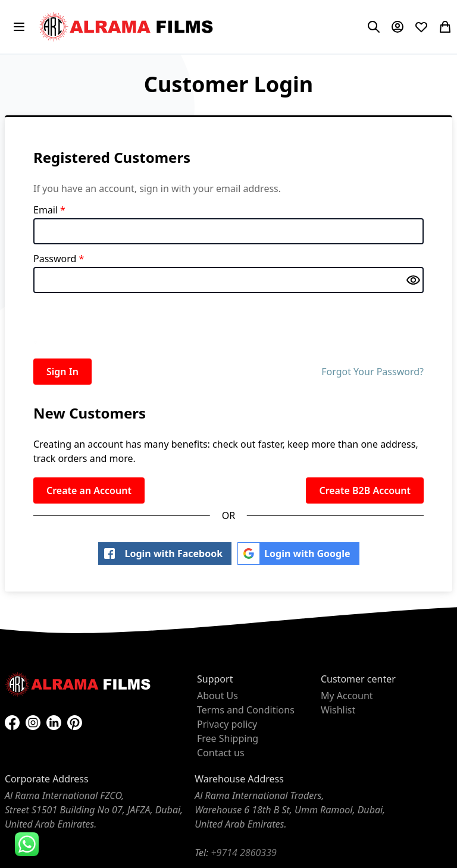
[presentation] (124, 323)
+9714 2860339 (243, 853)
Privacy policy (227, 724)
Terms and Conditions (246, 710)
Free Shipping (228, 738)
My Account (347, 696)
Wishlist (338, 710)
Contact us (221, 753)
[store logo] (127, 27)
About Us (217, 696)
